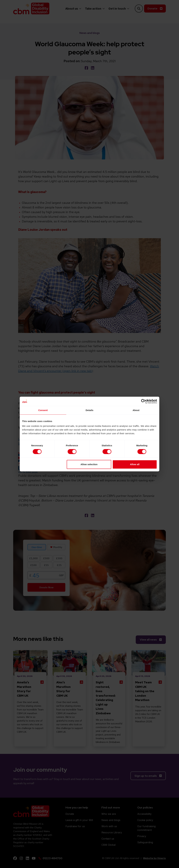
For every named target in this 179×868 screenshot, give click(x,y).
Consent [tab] (43, 410)
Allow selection (89, 464)
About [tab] (136, 410)
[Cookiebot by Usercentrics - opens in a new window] (143, 401)
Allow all (135, 464)
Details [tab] (89, 410)
